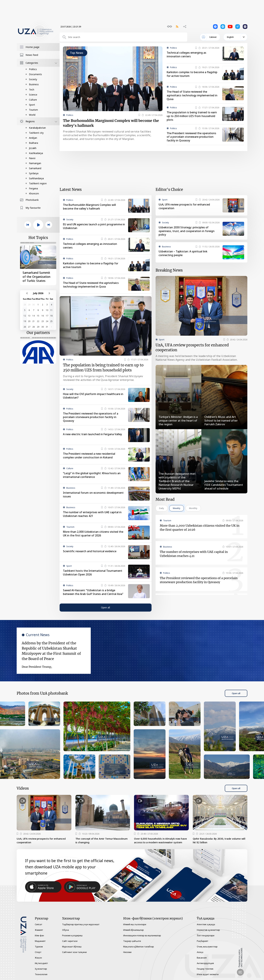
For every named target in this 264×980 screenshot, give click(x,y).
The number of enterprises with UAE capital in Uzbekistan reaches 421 (93, 516)
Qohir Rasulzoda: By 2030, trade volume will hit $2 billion (218, 842)
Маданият (40, 941)
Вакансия (202, 958)
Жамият (39, 930)
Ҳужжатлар (41, 969)
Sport (32, 105)
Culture (33, 100)
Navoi (32, 158)
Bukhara (34, 143)
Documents (35, 74)
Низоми (127, 952)
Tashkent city (36, 133)
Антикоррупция (205, 963)
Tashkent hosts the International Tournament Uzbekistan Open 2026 (93, 574)
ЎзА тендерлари (206, 935)
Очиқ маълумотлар (207, 947)
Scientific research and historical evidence (90, 553)
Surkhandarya (36, 178)
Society (33, 79)
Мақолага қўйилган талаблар (139, 947)
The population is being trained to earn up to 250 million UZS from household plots (192, 116)
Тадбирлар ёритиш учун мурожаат (81, 924)
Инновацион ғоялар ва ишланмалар (142, 935)
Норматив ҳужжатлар (208, 930)
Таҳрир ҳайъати (132, 941)
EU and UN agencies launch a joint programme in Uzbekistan (93, 227)
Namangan (35, 163)
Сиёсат (39, 924)
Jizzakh (33, 148)
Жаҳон (38, 958)
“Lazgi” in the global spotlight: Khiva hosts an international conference (92, 477)
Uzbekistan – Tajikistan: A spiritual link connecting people (183, 254)
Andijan (33, 138)
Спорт (38, 952)
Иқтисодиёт (41, 963)
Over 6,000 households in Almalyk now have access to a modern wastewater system (158, 844)
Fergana (33, 188)
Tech (32, 90)
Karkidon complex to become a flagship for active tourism (193, 74)
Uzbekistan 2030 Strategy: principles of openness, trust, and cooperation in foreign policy (187, 232)
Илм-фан (39, 935)
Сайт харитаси (70, 941)
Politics (33, 69)
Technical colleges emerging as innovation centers (187, 55)
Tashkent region (38, 183)
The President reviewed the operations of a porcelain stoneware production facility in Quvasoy (193, 137)
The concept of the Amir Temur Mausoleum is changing (96, 842)
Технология (41, 974)
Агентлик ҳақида (206, 924)
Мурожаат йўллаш (72, 947)
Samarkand (35, 168)
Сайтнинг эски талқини (74, 952)
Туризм (39, 947)
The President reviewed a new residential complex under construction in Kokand (90, 457)
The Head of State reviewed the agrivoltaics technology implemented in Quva (192, 96)
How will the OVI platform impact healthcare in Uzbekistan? (94, 397)
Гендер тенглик (205, 969)
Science (33, 95)
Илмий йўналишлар (134, 930)
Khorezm (34, 193)
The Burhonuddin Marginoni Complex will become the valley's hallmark (112, 124)
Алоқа (200, 952)
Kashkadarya (36, 153)
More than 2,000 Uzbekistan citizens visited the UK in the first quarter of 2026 (94, 535)
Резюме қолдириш (72, 935)
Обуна (65, 930)
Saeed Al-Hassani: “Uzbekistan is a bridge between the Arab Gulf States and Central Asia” (94, 594)
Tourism (33, 110)
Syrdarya (34, 173)
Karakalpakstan (37, 128)
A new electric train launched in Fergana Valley (93, 436)
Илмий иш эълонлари (135, 924)
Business (34, 84)
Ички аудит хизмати (208, 974)
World (32, 115)
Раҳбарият (203, 941)
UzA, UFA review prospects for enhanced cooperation (185, 207)
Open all (105, 609)
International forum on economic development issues (94, 496)
